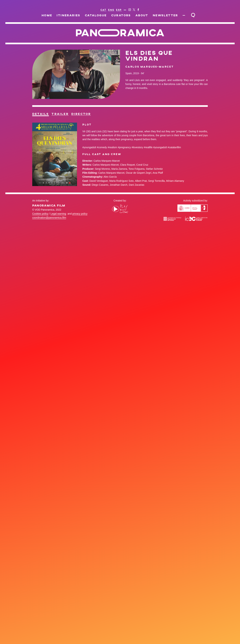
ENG (111, 10)
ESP (119, 10)
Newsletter (161, 15)
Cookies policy (40, 220)
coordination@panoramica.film (49, 224)
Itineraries (80, 15)
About (142, 15)
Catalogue (104, 15)
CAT (103, 10)
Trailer (82, 116)
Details (48, 116)
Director (119, 116)
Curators (125, 15)
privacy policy (80, 220)
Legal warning (58, 220)
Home (62, 15)
